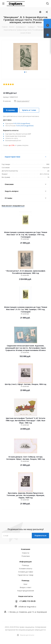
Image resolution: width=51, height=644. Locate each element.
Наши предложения (25, 591)
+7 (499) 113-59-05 (27, 601)
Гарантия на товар (26, 575)
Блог (25, 584)
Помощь (25, 565)
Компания (26, 549)
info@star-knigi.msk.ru (27, 607)
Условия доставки (26, 572)
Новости (26, 553)
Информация (25, 562)
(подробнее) (25, 123)
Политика (26, 556)
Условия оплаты (26, 568)
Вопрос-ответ (26, 587)
